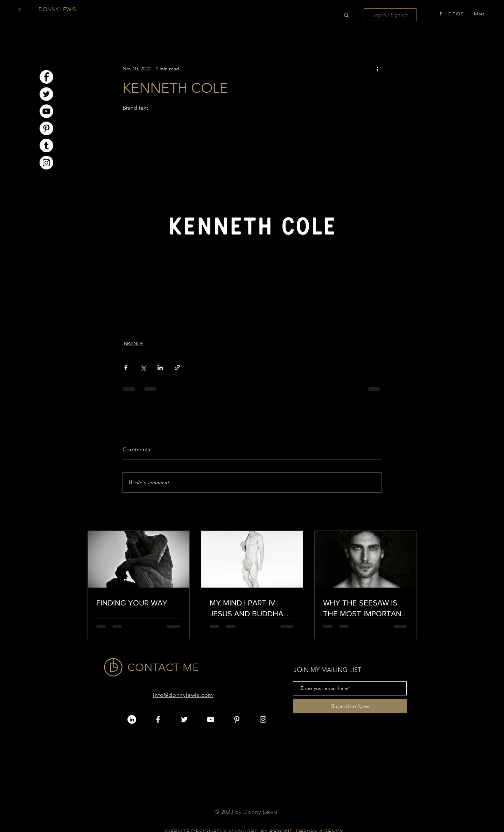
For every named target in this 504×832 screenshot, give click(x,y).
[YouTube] (46, 111)
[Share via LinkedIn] (160, 368)
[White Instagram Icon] (263, 719)
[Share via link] (177, 368)
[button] (452, 12)
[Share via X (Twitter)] (143, 368)
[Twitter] (46, 94)
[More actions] (377, 69)
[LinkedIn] (132, 719)
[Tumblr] (46, 145)
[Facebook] (46, 77)
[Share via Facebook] (126, 368)
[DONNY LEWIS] (57, 10)
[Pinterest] (46, 128)
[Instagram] (46, 163)
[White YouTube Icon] (211, 719)
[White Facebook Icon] (158, 719)
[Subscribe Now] (350, 706)
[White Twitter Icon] (184, 719)
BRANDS (134, 344)
